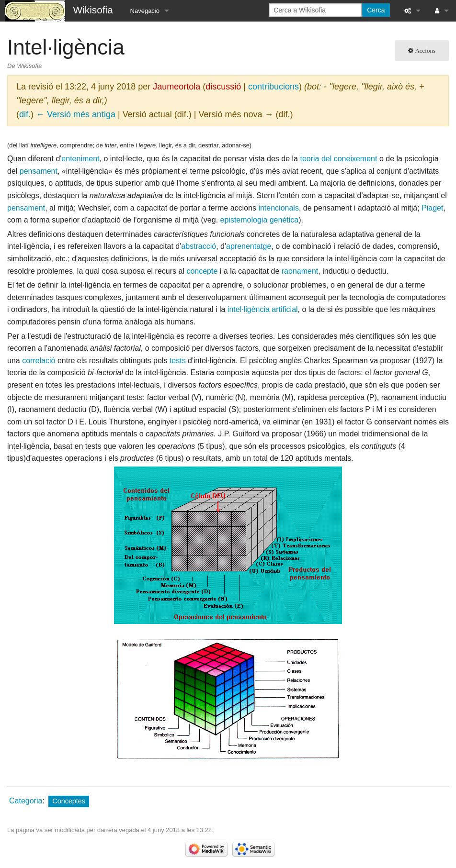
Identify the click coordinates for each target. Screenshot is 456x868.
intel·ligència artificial (263, 309)
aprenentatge (249, 246)
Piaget (432, 208)
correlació (39, 361)
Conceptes (69, 801)
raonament (300, 271)
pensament (39, 171)
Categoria (26, 801)
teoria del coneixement (338, 159)
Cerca (376, 10)
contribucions (274, 87)
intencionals (279, 208)
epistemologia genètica (260, 220)
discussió (223, 87)
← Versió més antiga (76, 114)
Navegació (145, 11)
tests (178, 361)
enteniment (80, 159)
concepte (202, 271)
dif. (25, 114)
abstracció (199, 246)
